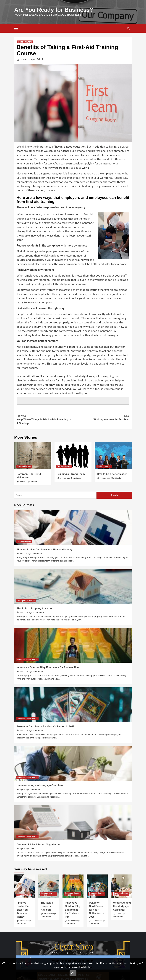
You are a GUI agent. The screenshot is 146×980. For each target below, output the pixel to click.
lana (32, 849)
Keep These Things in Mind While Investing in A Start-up (45, 419)
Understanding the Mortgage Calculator (40, 785)
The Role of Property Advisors (35, 608)
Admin (40, 59)
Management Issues (26, 601)
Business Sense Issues (27, 660)
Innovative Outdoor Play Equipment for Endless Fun (48, 667)
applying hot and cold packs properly (68, 355)
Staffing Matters (25, 42)
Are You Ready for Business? (54, 10)
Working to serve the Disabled (101, 417)
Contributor (76, 478)
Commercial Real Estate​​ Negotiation (38, 845)
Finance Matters (24, 542)
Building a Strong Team (71, 474)
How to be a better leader (112, 474)
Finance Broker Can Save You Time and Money (44, 550)
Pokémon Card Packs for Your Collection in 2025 (46, 727)
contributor (37, 554)
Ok (73, 973)
